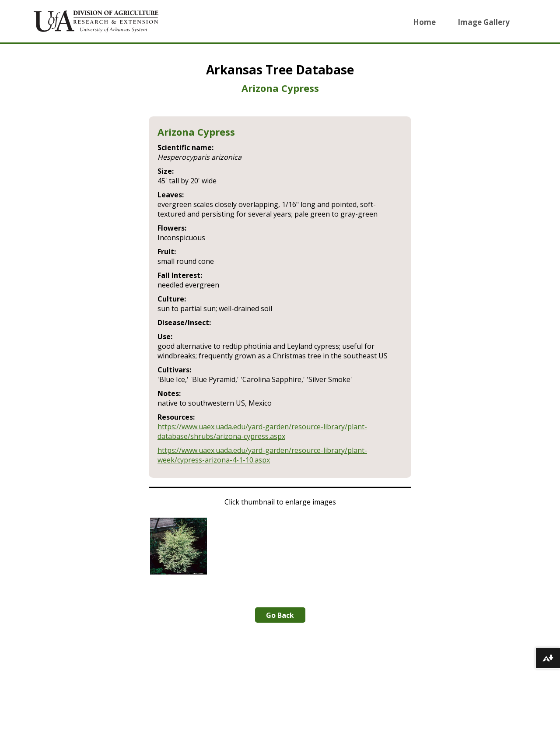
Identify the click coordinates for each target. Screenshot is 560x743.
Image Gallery (484, 22)
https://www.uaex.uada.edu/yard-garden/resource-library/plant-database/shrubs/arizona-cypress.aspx (262, 431)
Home (424, 22)
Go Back (280, 615)
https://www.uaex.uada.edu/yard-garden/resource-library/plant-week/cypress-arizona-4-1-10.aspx (262, 455)
